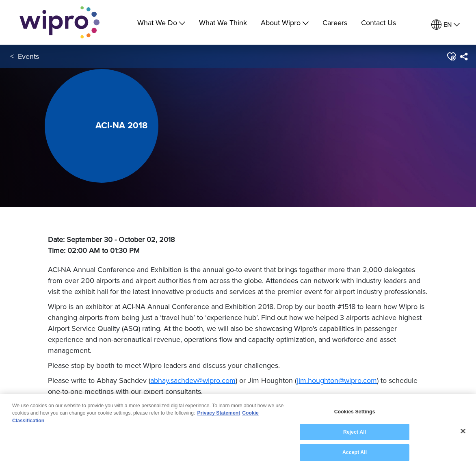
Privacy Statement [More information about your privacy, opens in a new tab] (219, 413)
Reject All (355, 432)
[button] (451, 56)
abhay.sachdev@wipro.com (193, 380)
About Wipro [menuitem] (285, 23)
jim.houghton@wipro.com (337, 380)
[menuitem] (446, 25)
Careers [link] (335, 23)
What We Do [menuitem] (161, 23)
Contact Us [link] (379, 23)
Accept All (355, 453)
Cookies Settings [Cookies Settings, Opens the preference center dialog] (355, 412)
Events (28, 56)
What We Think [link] (223, 23)
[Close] (463, 431)
